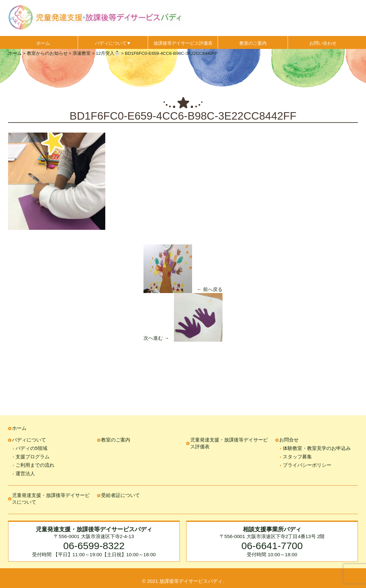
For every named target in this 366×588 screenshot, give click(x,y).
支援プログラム (33, 457)
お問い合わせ (323, 43)
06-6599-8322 (94, 546)
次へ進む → (156, 338)
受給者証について (120, 495)
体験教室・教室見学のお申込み (317, 448)
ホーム (43, 43)
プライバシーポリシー (307, 465)
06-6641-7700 (272, 546)
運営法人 (25, 473)
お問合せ (289, 440)
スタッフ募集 (297, 457)
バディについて (29, 440)
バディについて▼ (113, 43)
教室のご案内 (253, 43)
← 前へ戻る (210, 289)
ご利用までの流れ (35, 465)
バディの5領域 (31, 448)
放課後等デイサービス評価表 (183, 43)
